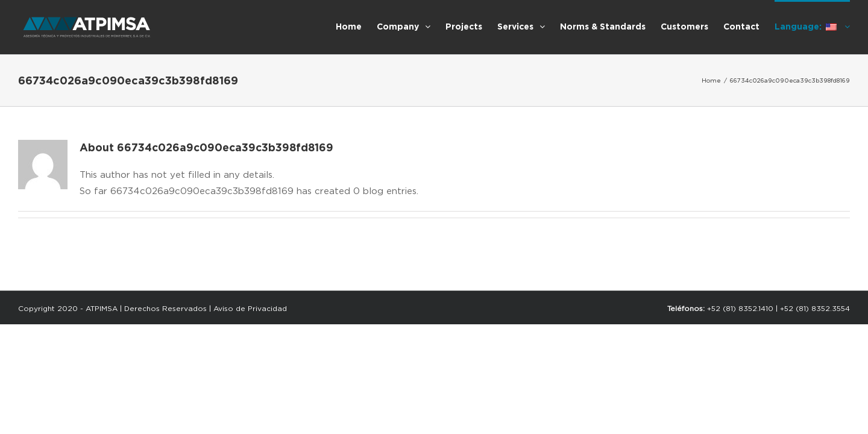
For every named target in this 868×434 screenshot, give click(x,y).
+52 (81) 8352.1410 (740, 308)
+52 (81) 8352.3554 (815, 308)
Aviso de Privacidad (250, 308)
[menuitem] (278, 26)
